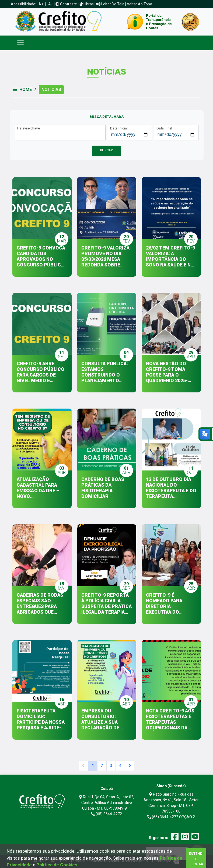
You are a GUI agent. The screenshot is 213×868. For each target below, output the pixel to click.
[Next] (130, 766)
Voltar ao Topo (139, 4)
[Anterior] (83, 766)
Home (26, 89)
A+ (41, 4)
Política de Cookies (57, 865)
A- (50, 4)
